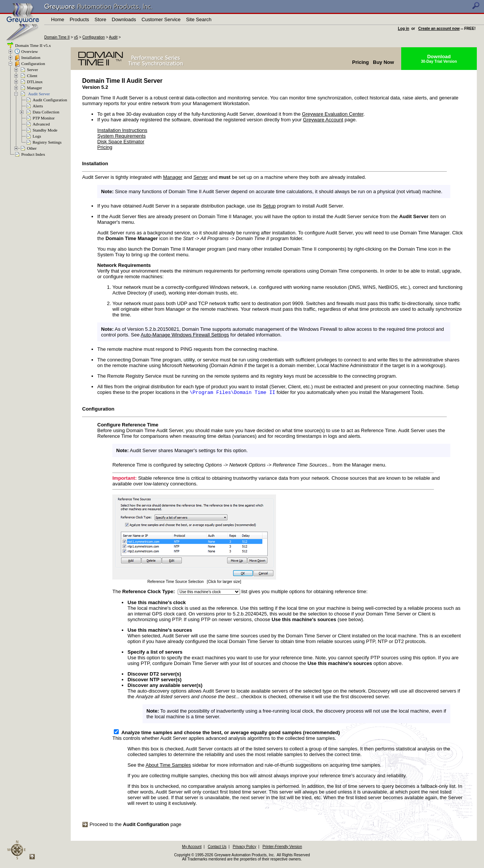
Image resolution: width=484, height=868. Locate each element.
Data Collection (46, 112)
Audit (113, 37)
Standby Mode (45, 130)
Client (32, 76)
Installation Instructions (122, 130)
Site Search (199, 19)
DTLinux (35, 82)
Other (32, 148)
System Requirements (121, 136)
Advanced (41, 124)
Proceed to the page (132, 825)
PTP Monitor (43, 118)
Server (32, 70)
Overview (29, 51)
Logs (37, 136)
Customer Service (161, 19)
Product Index (33, 154)
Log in (403, 29)
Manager (34, 88)
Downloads (124, 19)
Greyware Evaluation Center (333, 114)
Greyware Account (323, 120)
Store (100, 19)
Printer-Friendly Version (282, 847)
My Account (192, 847)
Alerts (38, 106)
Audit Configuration (50, 100)
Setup (269, 206)
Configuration (94, 37)
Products (79, 19)
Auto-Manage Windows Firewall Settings (185, 335)
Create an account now (439, 29)
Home (58, 19)
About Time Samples (168, 766)
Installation (31, 57)
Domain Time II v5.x (32, 45)
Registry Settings (47, 142)
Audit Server (39, 94)
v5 (76, 37)
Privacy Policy (244, 847)
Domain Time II (57, 37)
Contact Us (217, 847)
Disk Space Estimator (121, 142)
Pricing (105, 147)
